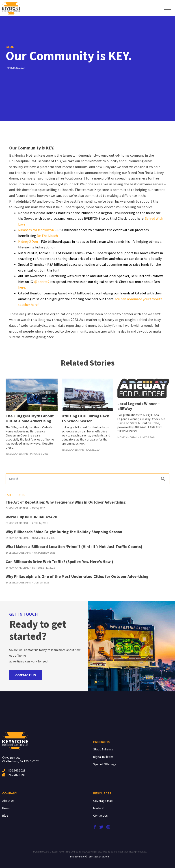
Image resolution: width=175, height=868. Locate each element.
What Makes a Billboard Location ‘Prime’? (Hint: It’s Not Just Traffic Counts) (74, 547)
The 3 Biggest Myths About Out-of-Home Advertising (30, 418)
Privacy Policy (78, 856)
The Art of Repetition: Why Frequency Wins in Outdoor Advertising (66, 502)
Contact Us (100, 815)
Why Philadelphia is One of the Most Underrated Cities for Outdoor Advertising (77, 576)
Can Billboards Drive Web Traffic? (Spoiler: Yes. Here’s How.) (59, 562)
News (6, 808)
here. (22, 287)
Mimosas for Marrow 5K (36, 230)
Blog (5, 815)
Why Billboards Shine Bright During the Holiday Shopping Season (64, 532)
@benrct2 (42, 282)
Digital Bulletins (103, 757)
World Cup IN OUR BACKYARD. (32, 517)
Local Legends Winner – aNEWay (139, 406)
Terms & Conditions (98, 856)
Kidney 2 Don (28, 241)
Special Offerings (105, 764)
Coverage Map (103, 801)
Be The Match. (48, 236)
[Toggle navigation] (167, 8)
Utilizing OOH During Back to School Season (85, 418)
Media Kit (99, 808)
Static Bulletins (103, 749)
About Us (8, 801)
